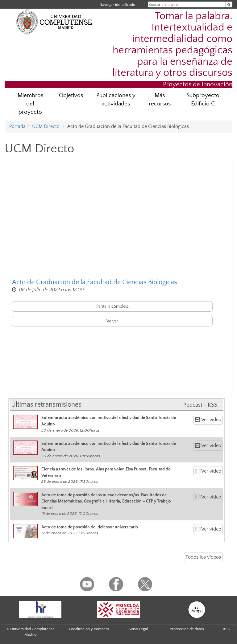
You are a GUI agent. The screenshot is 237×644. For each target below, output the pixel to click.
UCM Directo (46, 126)
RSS (226, 629)
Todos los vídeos (203, 557)
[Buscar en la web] (229, 4)
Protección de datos (187, 629)
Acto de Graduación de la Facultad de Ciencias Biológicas (95, 282)
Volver (112, 321)
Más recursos (160, 100)
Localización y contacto (89, 629)
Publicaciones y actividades (116, 100)
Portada (17, 126)
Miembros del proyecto (30, 104)
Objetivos (71, 95)
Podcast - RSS (200, 405)
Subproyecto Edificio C (203, 100)
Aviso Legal (138, 629)
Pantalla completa (112, 306)
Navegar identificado (117, 4)
